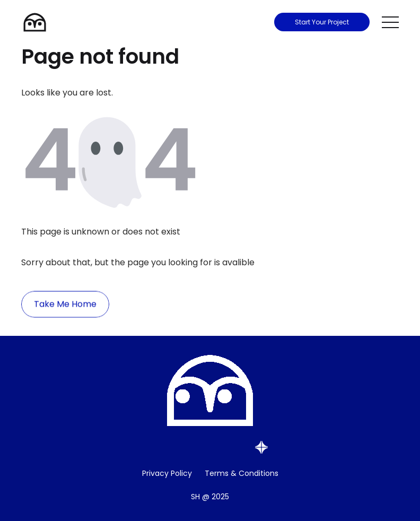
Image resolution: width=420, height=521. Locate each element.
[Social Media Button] (161, 447)
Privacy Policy (167, 473)
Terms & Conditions (242, 473)
